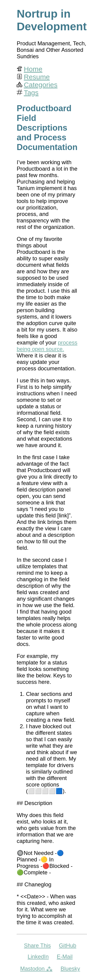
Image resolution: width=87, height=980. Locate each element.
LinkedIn (38, 957)
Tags (31, 93)
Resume (37, 77)
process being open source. (47, 346)
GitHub (68, 945)
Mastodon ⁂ (36, 969)
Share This (37, 945)
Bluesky (70, 969)
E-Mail (65, 957)
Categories (41, 85)
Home (33, 69)
